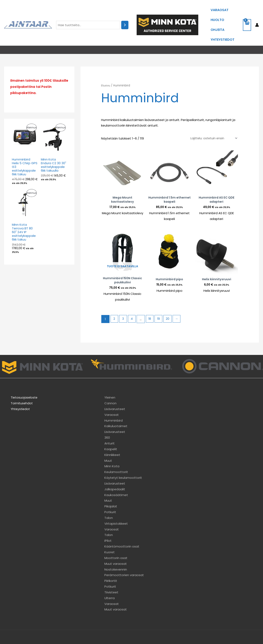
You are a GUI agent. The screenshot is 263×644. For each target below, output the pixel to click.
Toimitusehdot (20, 390)
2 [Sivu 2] (114, 306)
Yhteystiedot (223, 26)
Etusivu (106, 70)
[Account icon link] (257, 17)
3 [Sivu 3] (124, 306)
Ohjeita (217, 20)
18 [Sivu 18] (151, 306)
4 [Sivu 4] (133, 306)
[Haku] (125, 17)
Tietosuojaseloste (22, 384)
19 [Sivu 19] (160, 306)
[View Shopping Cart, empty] (247, 17)
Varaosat (220, 8)
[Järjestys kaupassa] (213, 123)
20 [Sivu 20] (170, 306)
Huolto (217, 14)
